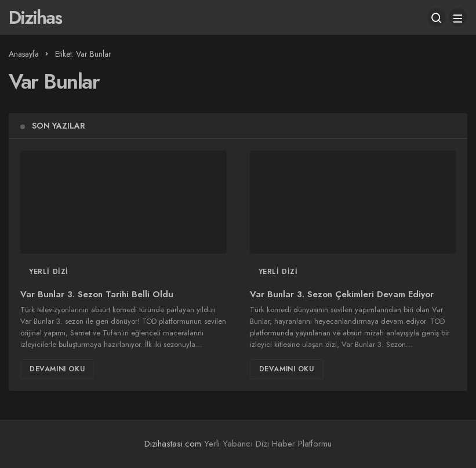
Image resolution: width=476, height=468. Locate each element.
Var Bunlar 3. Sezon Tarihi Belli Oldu (97, 294)
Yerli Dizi (49, 272)
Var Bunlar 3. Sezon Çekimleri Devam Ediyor (342, 294)
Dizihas (35, 17)
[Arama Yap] (437, 17)
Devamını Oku (57, 369)
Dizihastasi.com (173, 444)
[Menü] (458, 17)
